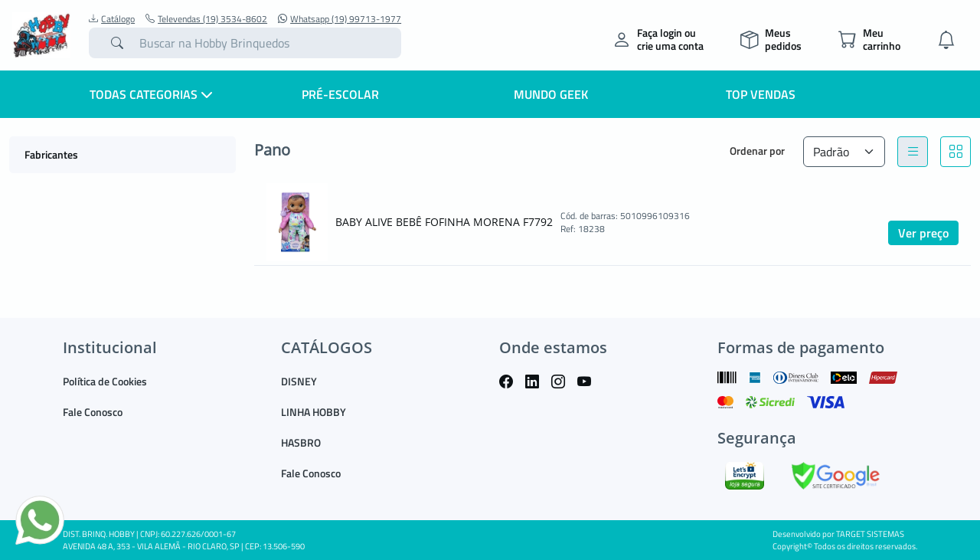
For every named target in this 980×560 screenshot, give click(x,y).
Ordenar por (757, 151)
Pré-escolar (340, 94)
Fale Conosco (93, 412)
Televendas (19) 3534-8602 (206, 19)
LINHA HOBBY (314, 412)
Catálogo (112, 19)
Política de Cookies (105, 381)
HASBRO (301, 442)
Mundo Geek (551, 94)
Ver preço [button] (923, 233)
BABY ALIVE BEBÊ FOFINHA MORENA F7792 (444, 222)
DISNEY (299, 381)
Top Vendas (761, 94)
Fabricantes (51, 154)
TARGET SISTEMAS (870, 534)
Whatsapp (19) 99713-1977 (340, 19)
